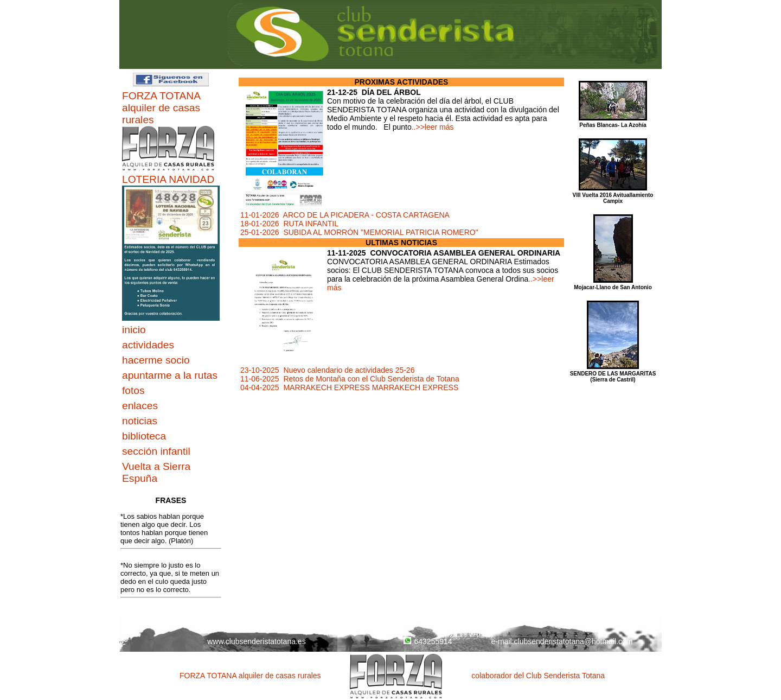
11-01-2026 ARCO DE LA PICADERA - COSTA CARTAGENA (345, 215)
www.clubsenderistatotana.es (256, 641)
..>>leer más (433, 127)
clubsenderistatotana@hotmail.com (574, 641)
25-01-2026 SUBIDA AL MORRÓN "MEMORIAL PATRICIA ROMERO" (359, 232)
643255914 (428, 641)
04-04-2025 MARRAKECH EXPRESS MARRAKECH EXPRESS (349, 387)
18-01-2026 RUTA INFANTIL (289, 224)
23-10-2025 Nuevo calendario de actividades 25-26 (327, 370)
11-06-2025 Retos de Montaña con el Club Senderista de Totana (350, 379)
